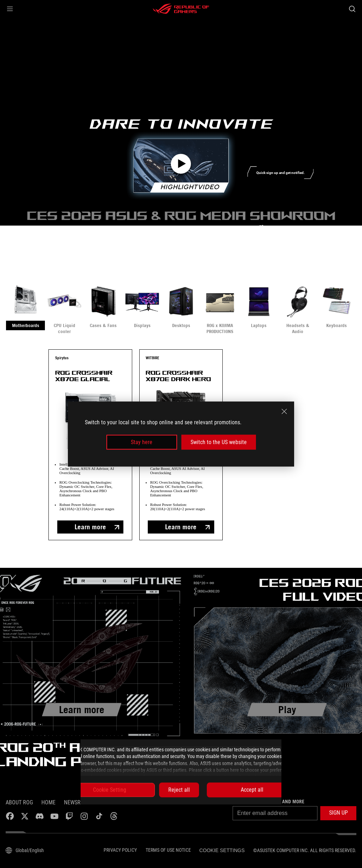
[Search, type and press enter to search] (352, 9)
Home (48, 802)
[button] (10, 9)
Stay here (142, 442)
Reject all (179, 790)
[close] (284, 411)
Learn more (90, 527)
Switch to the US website (219, 442)
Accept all (252, 790)
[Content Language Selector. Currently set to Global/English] (25, 850)
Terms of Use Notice (168, 850)
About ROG (19, 802)
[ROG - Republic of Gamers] (181, 9)
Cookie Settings (222, 850)
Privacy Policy (120, 850)
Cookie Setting (110, 790)
